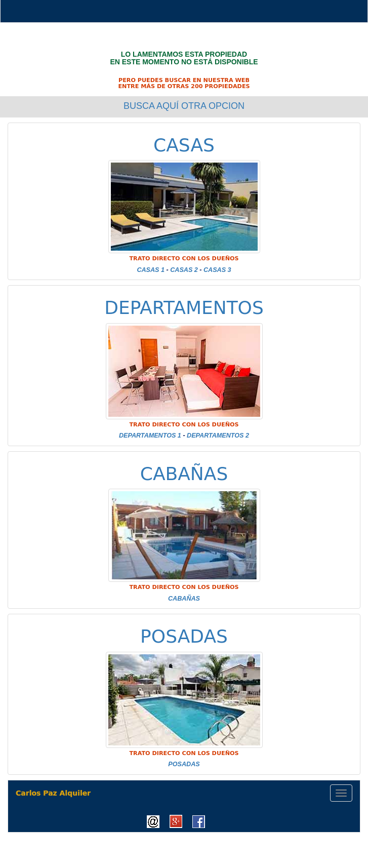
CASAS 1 (151, 270)
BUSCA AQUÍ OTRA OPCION (184, 106)
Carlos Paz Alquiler (53, 793)
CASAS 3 (217, 270)
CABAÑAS (184, 474)
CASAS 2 (184, 270)
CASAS (184, 145)
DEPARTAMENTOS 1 (150, 436)
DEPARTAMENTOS (184, 308)
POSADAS (184, 636)
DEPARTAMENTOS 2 (218, 436)
